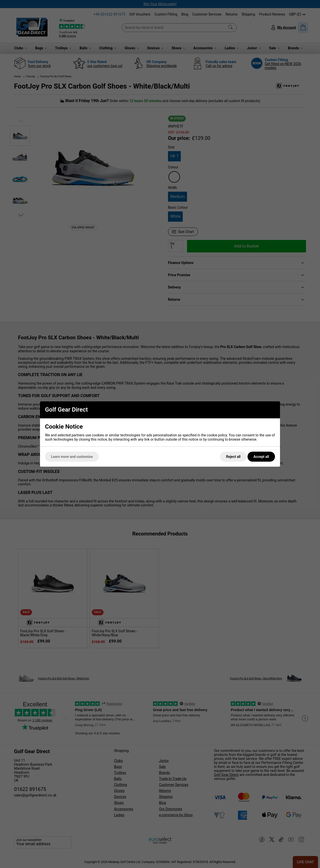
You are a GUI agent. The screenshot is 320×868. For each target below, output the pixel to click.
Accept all (261, 457)
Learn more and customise (72, 457)
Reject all (233, 457)
